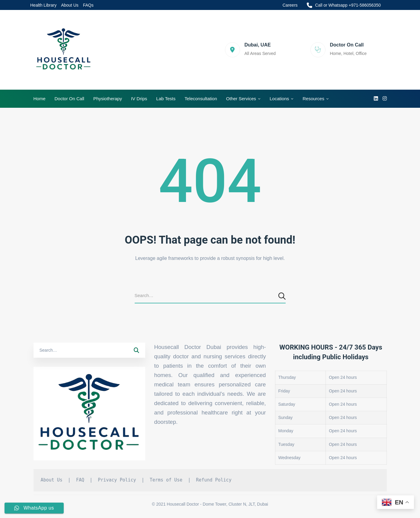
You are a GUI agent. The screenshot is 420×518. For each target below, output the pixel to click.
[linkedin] (376, 99)
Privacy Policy (117, 480)
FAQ (80, 480)
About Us (52, 480)
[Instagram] (385, 99)
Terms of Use (166, 480)
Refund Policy (214, 480)
